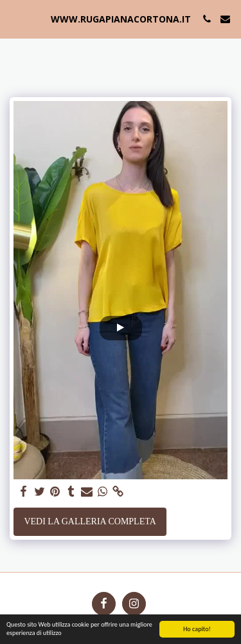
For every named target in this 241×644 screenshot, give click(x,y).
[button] (14, 19)
